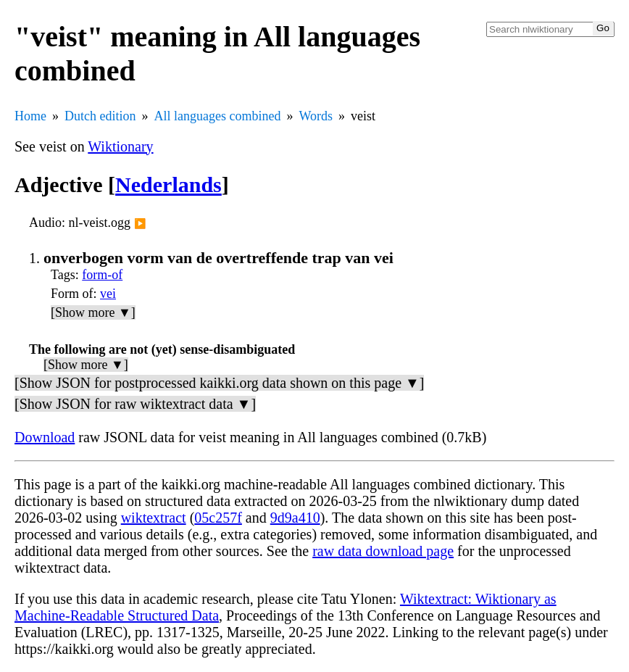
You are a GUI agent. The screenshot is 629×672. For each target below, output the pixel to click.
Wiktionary (120, 146)
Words (316, 116)
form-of (102, 275)
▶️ (140, 224)
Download (45, 437)
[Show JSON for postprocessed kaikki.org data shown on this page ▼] (219, 383)
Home (30, 116)
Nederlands (168, 184)
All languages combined (217, 116)
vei (108, 294)
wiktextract (154, 518)
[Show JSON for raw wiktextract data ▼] (135, 404)
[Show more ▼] (93, 312)
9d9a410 (295, 518)
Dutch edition (100, 116)
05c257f (218, 518)
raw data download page (383, 551)
